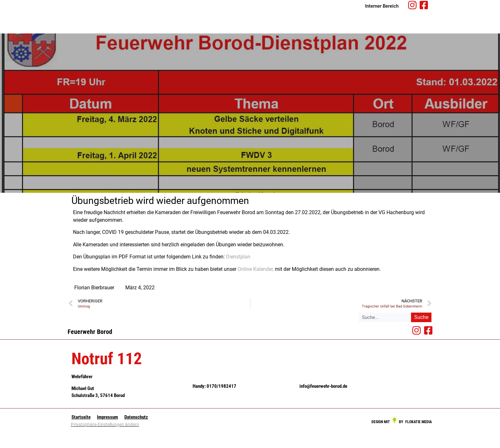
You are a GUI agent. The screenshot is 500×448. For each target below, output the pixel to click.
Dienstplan (238, 274)
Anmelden (405, 35)
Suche (421, 334)
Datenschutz (136, 434)
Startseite (234, 35)
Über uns (329, 35)
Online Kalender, (256, 286)
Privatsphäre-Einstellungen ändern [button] (105, 442)
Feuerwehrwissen (367, 35)
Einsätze (298, 35)
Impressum (107, 434)
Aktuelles (266, 35)
